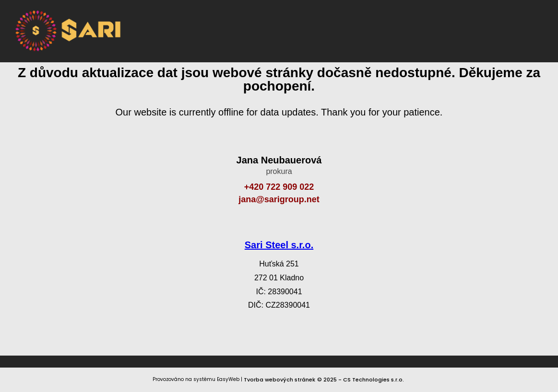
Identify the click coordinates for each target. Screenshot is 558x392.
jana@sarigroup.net (279, 199)
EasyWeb (228, 379)
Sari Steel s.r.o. (279, 245)
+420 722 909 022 (279, 187)
